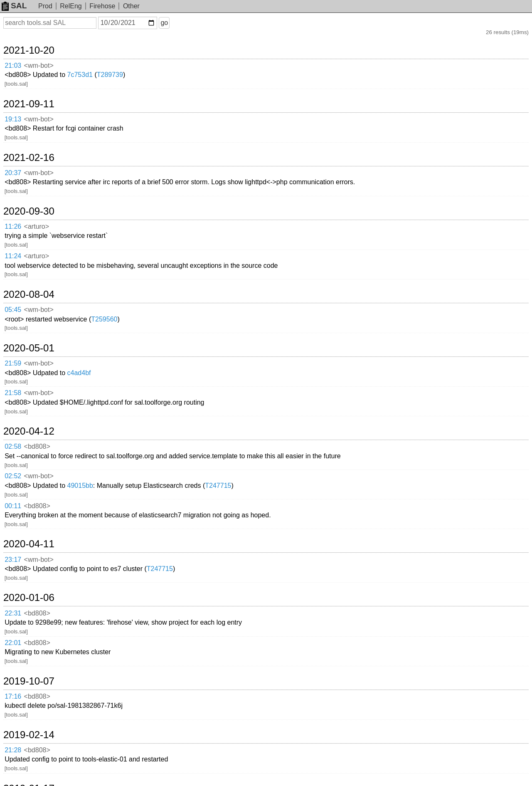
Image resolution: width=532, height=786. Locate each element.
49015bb (80, 486)
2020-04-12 (29, 431)
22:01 (13, 643)
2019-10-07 (29, 681)
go (164, 23)
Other (131, 6)
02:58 (13, 446)
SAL (14, 6)
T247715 (218, 486)
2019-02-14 (29, 735)
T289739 (110, 75)
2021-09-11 (29, 104)
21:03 (13, 65)
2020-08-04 (29, 294)
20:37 (13, 173)
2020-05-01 (29, 348)
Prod (45, 6)
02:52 (13, 476)
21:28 (13, 750)
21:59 (13, 363)
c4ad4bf (79, 373)
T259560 (104, 319)
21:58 (13, 393)
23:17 (13, 560)
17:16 (13, 696)
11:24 (13, 256)
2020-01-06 (29, 598)
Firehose (102, 6)
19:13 (13, 119)
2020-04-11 (29, 544)
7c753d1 (80, 75)
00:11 (13, 506)
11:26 (13, 226)
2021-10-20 (29, 50)
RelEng (71, 6)
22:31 (13, 613)
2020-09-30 (29, 211)
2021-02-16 (29, 158)
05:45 (13, 310)
